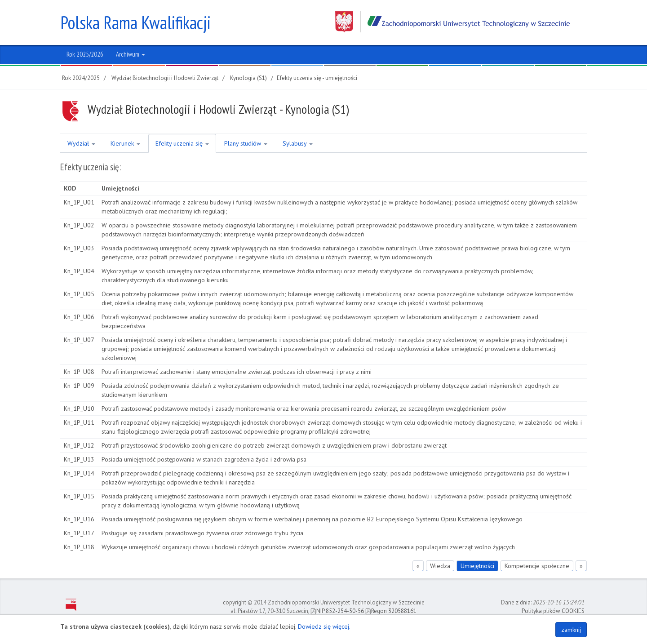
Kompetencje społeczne (537, 566)
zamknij (571, 630)
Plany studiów (246, 143)
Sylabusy (298, 143)
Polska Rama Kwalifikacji (135, 22)
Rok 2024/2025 (81, 78)
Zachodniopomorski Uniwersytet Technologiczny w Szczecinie (452, 22)
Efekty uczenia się (182, 143)
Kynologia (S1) (248, 78)
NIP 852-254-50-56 (337, 611)
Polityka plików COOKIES (553, 611)
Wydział (81, 143)
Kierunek (125, 143)
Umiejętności (477, 566)
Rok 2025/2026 (85, 54)
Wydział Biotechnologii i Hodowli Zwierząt (165, 78)
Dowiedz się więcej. (324, 626)
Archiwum (131, 54)
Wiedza (440, 566)
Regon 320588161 (391, 611)
